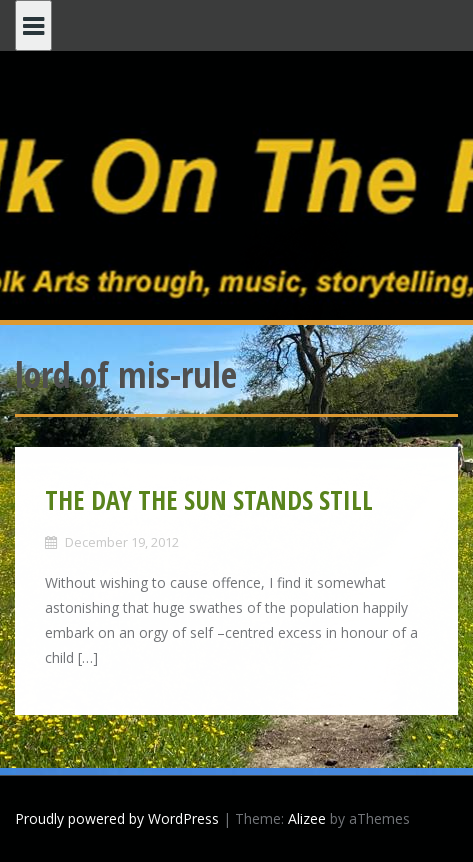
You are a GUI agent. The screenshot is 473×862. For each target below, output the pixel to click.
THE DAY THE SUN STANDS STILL (209, 500)
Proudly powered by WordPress (117, 818)
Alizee (307, 818)
